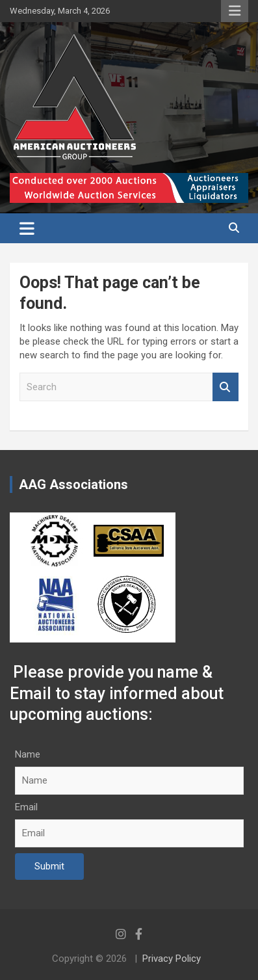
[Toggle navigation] (27, 228)
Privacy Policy (172, 959)
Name (28, 754)
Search (226, 387)
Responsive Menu (235, 11)
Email (26, 807)
